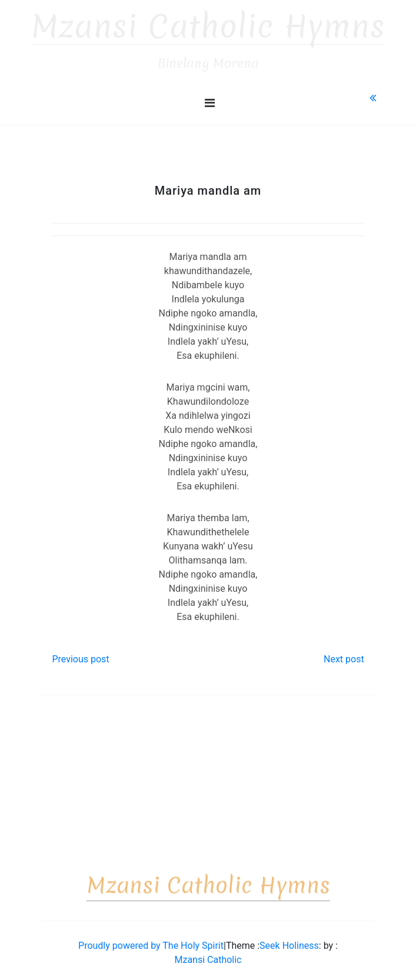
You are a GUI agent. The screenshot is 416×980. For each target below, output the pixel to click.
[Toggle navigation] (210, 98)
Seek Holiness (289, 940)
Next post (344, 654)
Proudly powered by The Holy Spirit (151, 940)
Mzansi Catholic (208, 954)
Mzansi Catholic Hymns (208, 21)
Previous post (80, 654)
